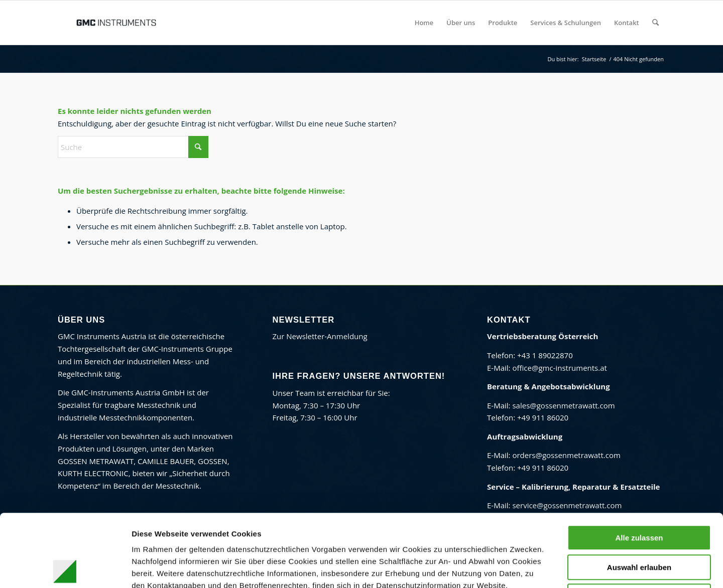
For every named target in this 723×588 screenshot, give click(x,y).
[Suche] (655, 23)
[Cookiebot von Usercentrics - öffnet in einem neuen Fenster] (65, 568)
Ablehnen (639, 524)
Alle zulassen (639, 465)
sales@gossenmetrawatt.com (563, 405)
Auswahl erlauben (639, 495)
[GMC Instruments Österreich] (116, 23)
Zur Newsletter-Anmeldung (320, 336)
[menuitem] (424, 23)
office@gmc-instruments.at (559, 368)
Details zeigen (519, 568)
